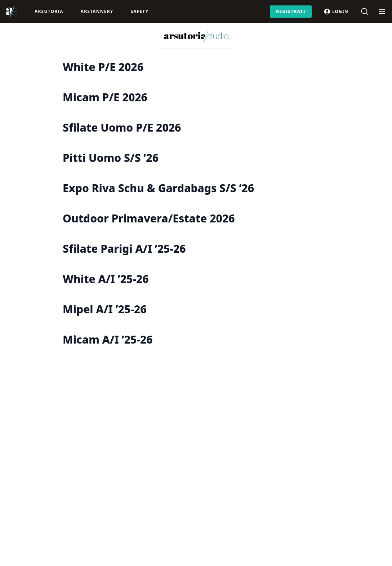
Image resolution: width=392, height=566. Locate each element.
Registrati (291, 11)
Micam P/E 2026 (105, 97)
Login (336, 12)
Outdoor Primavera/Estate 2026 (149, 218)
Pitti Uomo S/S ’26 (111, 158)
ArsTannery (97, 11)
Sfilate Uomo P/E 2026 (122, 127)
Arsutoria (49, 11)
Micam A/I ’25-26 (108, 339)
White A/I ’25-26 (106, 279)
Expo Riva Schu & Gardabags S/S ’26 (158, 188)
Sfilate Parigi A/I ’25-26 (124, 249)
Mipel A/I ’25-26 (104, 309)
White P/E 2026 (103, 67)
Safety (139, 11)
